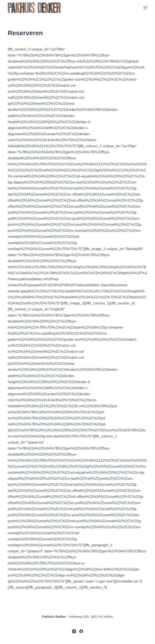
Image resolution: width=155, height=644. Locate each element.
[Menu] (145, 8)
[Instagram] (74, 631)
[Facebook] (81, 631)
